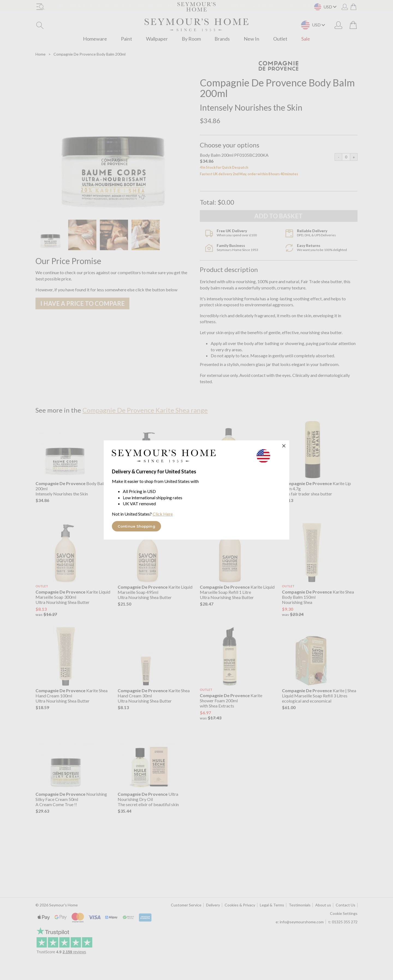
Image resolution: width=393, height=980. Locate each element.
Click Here (163, 514)
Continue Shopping (136, 526)
